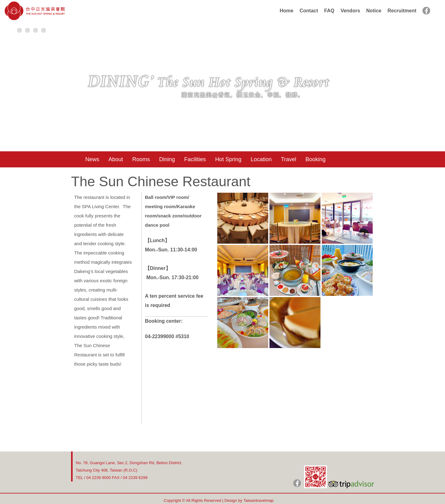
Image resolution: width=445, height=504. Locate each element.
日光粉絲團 (297, 483)
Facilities (195, 159)
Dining (167, 159)
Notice (374, 11)
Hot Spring (228, 159)
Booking (316, 159)
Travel (288, 159)
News (92, 159)
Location (261, 159)
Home (286, 11)
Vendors (350, 11)
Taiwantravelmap (259, 500)
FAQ (329, 11)
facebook (426, 11)
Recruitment (402, 11)
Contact (309, 11)
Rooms (141, 159)
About (116, 159)
